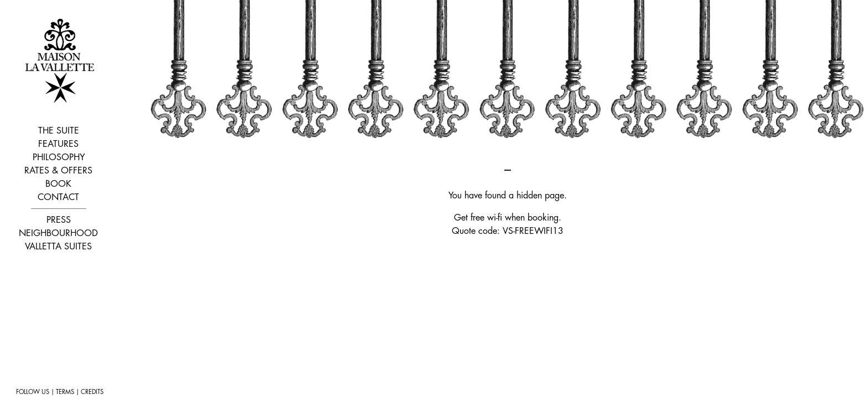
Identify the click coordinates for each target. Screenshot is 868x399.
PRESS (59, 220)
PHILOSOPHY (59, 157)
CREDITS (92, 392)
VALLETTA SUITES (58, 247)
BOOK (58, 184)
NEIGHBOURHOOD (58, 233)
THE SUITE (59, 131)
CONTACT (58, 197)
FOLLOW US (33, 392)
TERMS (65, 392)
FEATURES (58, 144)
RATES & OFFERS (58, 171)
